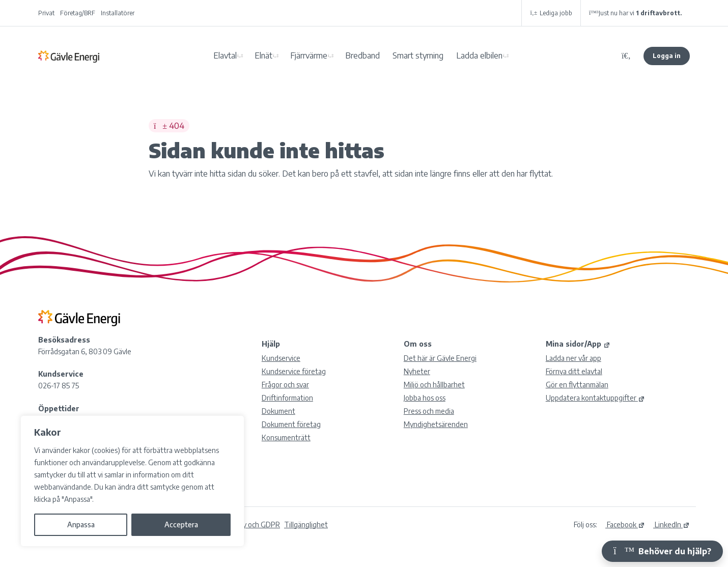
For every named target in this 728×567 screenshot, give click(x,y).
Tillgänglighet (306, 525)
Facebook (625, 525)
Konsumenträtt (286, 437)
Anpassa (81, 525)
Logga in (667, 56)
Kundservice (281, 358)
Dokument (278, 411)
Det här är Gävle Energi (440, 358)
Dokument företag (291, 424)
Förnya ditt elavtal (574, 371)
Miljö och (434, 385)
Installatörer (118, 13)
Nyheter (417, 371)
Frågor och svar (285, 385)
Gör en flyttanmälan (577, 385)
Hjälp (271, 344)
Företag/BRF (78, 13)
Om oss (418, 344)
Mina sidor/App (578, 344)
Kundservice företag (294, 371)
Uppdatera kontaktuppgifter (595, 398)
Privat (46, 13)
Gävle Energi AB (69, 56)
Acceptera (181, 525)
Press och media (429, 411)
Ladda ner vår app (573, 358)
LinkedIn (671, 525)
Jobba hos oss (425, 398)
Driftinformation (287, 398)
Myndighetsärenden (436, 424)
